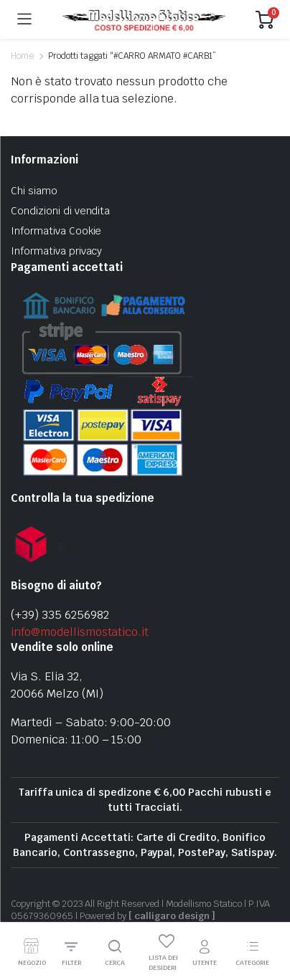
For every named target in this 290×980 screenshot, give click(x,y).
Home (22, 56)
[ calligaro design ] (172, 916)
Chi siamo (34, 191)
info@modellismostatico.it (80, 632)
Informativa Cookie (56, 231)
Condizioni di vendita (60, 211)
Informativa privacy (56, 251)
